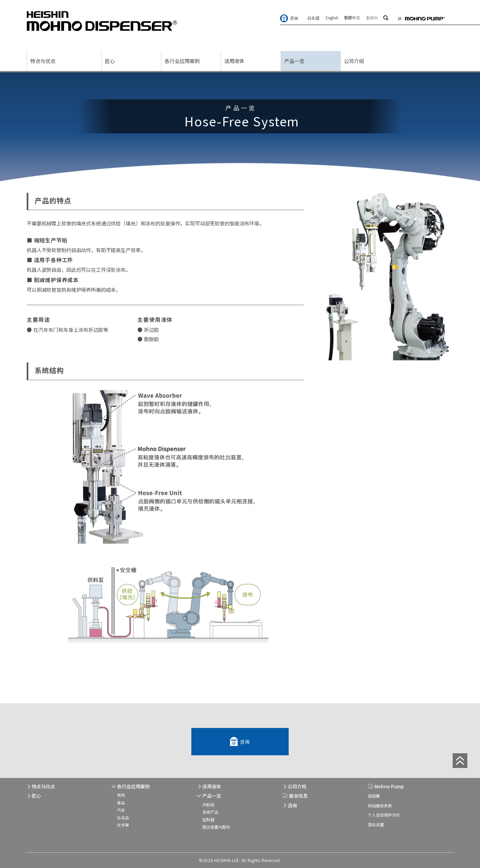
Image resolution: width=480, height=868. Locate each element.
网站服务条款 (380, 805)
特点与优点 (43, 61)
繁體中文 (352, 18)
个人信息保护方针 (384, 815)
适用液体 (234, 61)
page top (460, 761)
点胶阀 (208, 804)
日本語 (313, 18)
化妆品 (123, 817)
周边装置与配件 (216, 827)
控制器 (208, 819)
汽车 (121, 810)
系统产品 (210, 812)
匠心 (110, 61)
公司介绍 (354, 61)
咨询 (294, 18)
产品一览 (294, 61)
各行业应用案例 (182, 61)
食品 (121, 802)
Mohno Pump (389, 786)
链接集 (374, 796)
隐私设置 (376, 824)
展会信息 (298, 796)
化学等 (123, 825)
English (332, 18)
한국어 (372, 18)
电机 (121, 795)
